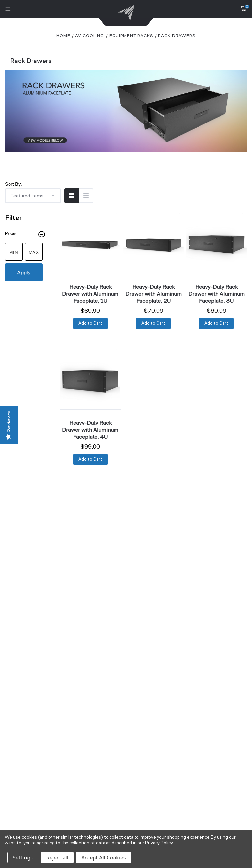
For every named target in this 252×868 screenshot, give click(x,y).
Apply (24, 272)
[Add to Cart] (90, 323)
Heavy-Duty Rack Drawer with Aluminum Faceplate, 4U (90, 430)
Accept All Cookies (104, 858)
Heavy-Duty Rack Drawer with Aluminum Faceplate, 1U (90, 294)
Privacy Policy (159, 843)
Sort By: (13, 184)
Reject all (57, 858)
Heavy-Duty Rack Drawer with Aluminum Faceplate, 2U (154, 294)
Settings (23, 858)
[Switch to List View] (86, 196)
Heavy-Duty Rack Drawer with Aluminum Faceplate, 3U (217, 294)
